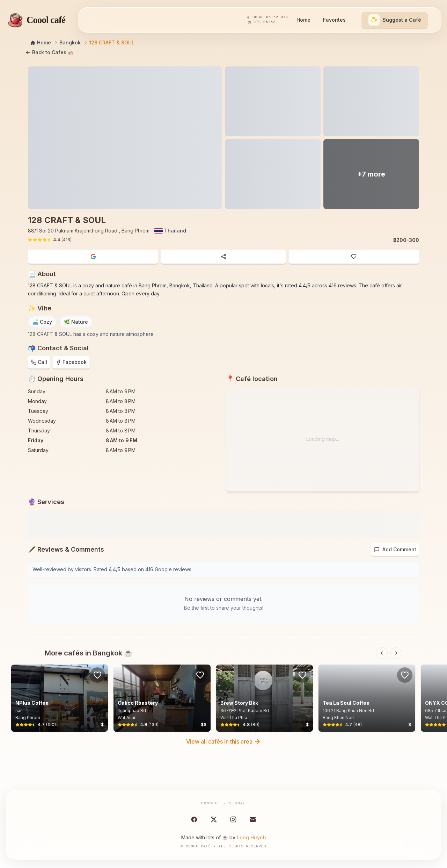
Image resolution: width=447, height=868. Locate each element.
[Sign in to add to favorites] (354, 257)
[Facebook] (194, 819)
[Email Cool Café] (253, 819)
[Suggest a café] (395, 20)
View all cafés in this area (223, 741)
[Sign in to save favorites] (97, 675)
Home (303, 20)
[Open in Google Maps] (93, 257)
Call (39, 362)
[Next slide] (396, 653)
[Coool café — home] (35, 20)
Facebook (71, 362)
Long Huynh (251, 837)
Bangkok (70, 42)
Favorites (334, 20)
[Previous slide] (382, 653)
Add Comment (395, 549)
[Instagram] (233, 819)
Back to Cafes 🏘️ (49, 52)
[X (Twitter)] (214, 819)
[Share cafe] (223, 257)
